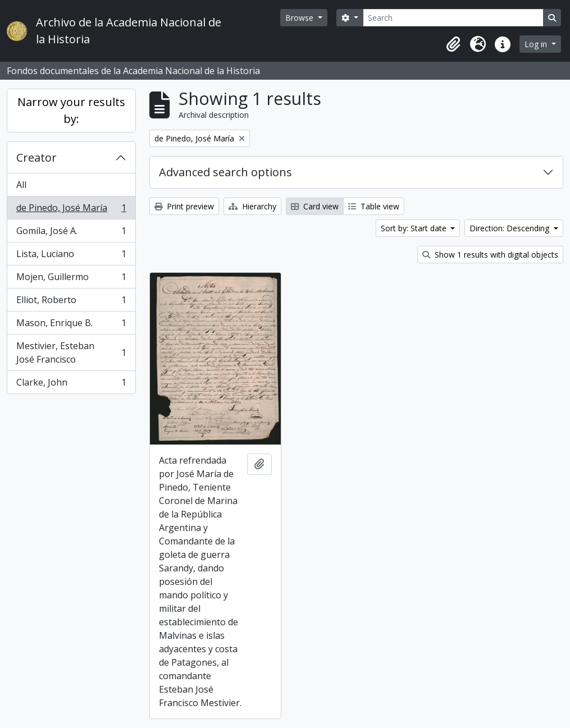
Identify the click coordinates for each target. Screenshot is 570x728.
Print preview (184, 206)
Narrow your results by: (71, 110)
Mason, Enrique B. (71, 325)
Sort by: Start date (415, 228)
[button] (453, 44)
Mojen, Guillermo (71, 279)
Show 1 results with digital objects (490, 255)
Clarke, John (71, 384)
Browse (300, 18)
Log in (537, 44)
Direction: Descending (510, 228)
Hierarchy (252, 206)
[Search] (453, 18)
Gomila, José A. (71, 233)
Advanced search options (225, 172)
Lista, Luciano (71, 256)
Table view (374, 206)
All (21, 185)
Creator (37, 157)
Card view (315, 206)
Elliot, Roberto (71, 302)
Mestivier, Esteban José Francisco (71, 352)
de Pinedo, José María (71, 210)
